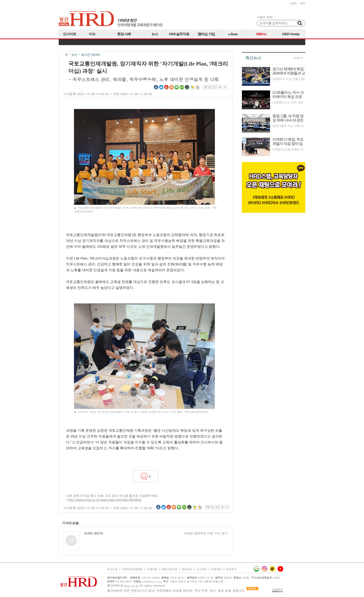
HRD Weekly (291, 34)
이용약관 (152, 569)
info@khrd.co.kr (152, 582)
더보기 (298, 58)
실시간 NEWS (91, 55)
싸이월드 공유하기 (172, 87)
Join (303, 3)
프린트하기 (210, 87)
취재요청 (187, 569)
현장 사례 (124, 34)
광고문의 (231, 569)
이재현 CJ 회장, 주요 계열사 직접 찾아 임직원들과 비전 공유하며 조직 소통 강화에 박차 (288, 142)
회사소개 (112, 569)
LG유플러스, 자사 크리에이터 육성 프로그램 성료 (288, 95)
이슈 (92, 34)
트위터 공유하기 (161, 87)
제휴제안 (217, 569)
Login (293, 3)
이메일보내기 (215, 87)
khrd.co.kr (131, 586)
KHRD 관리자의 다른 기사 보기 (206, 533)
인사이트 (70, 34)
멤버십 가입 (206, 34)
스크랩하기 (205, 87)
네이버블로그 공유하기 (182, 87)
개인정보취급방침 (132, 569)
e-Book (233, 34)
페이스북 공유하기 (156, 87)
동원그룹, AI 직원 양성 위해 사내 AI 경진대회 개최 (288, 118)
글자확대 (220, 87)
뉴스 (155, 34)
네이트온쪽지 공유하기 (192, 87)
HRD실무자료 (179, 34)
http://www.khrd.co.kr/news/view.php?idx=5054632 (105, 499)
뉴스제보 (202, 569)
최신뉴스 (253, 58)
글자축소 (225, 87)
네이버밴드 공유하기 (187, 87)
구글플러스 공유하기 (167, 87)
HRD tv (261, 34)
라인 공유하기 (177, 87)
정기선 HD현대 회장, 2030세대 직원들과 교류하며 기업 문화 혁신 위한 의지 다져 (289, 71)
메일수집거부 (170, 569)
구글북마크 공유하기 (197, 87)
